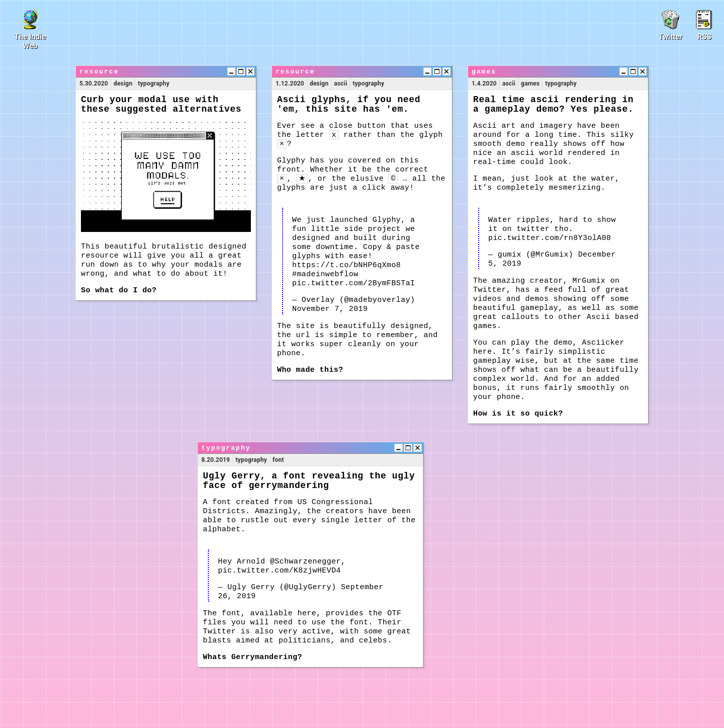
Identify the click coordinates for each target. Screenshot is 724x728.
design (123, 84)
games (484, 72)
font (278, 460)
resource (99, 72)
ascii (340, 84)
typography (154, 84)
